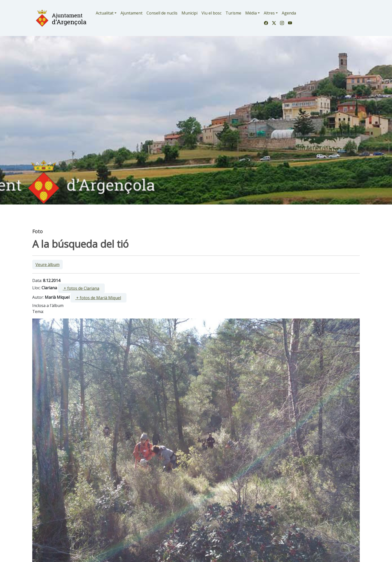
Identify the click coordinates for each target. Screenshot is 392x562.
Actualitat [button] (105, 13)
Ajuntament (131, 13)
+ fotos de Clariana (81, 288)
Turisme (233, 13)
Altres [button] (269, 13)
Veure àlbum (47, 264)
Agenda (289, 13)
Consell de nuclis (162, 13)
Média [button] (251, 13)
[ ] (81, 288)
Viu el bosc (211, 13)
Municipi (189, 13)
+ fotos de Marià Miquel (98, 298)
